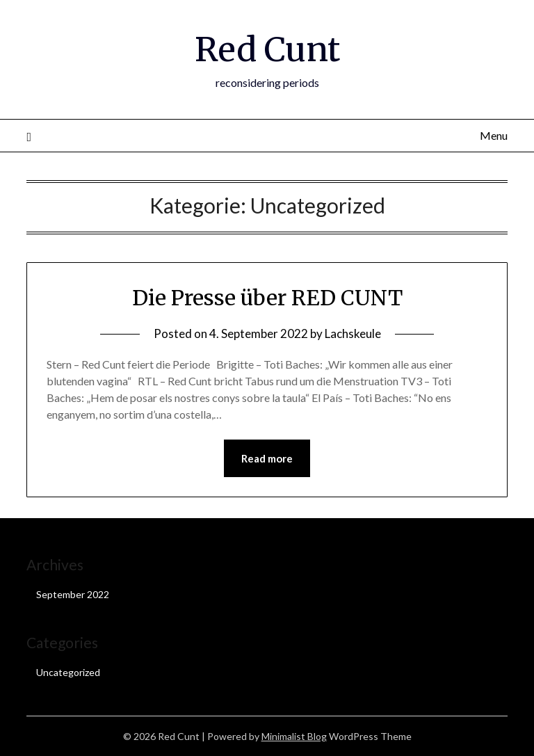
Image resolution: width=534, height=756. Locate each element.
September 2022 (73, 594)
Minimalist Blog (294, 736)
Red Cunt (267, 49)
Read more (267, 458)
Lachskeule (353, 333)
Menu (494, 135)
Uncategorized (68, 672)
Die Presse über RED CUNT (267, 298)
